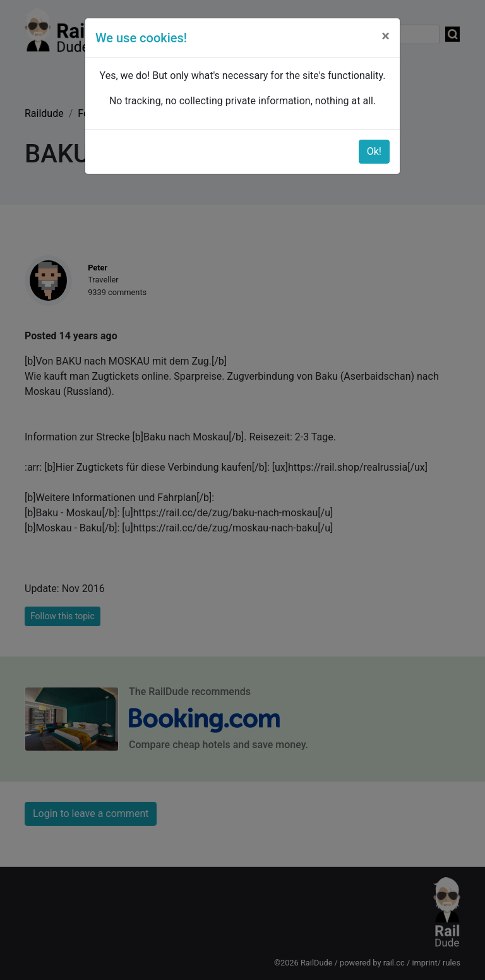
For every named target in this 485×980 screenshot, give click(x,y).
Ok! (374, 151)
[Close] (386, 36)
